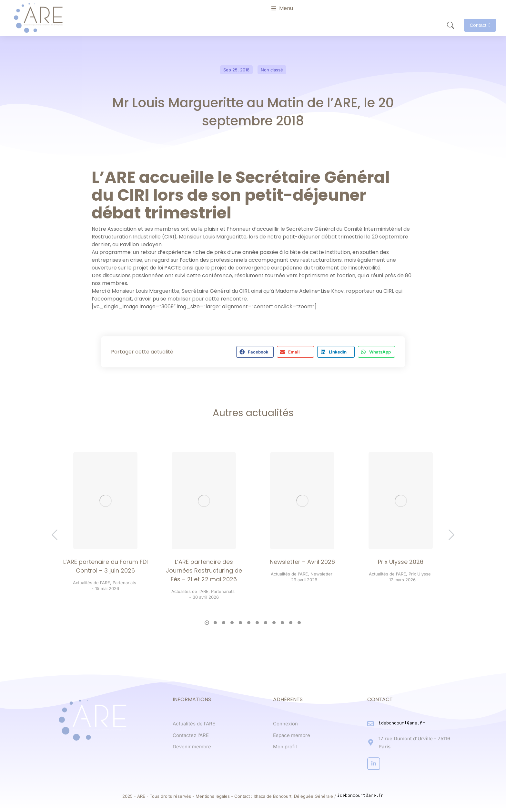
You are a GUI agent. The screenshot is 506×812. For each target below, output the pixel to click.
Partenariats (124, 583)
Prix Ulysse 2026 (401, 562)
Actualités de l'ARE (91, 583)
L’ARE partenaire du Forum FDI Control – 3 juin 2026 (106, 566)
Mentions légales (213, 796)
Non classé (272, 70)
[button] (255, 352)
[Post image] (105, 501)
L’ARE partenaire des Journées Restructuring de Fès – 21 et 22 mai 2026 (204, 570)
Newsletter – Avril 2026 (302, 562)
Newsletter (321, 574)
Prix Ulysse (420, 574)
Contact (480, 25)
